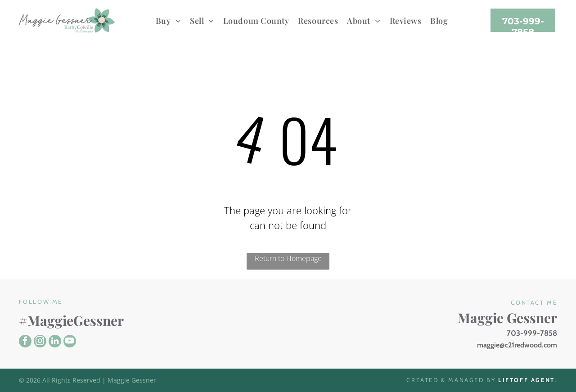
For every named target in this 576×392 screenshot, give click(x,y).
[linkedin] (55, 342)
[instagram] (40, 342)
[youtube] (70, 342)
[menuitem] (168, 20)
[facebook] (25, 342)
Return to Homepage (288, 258)
